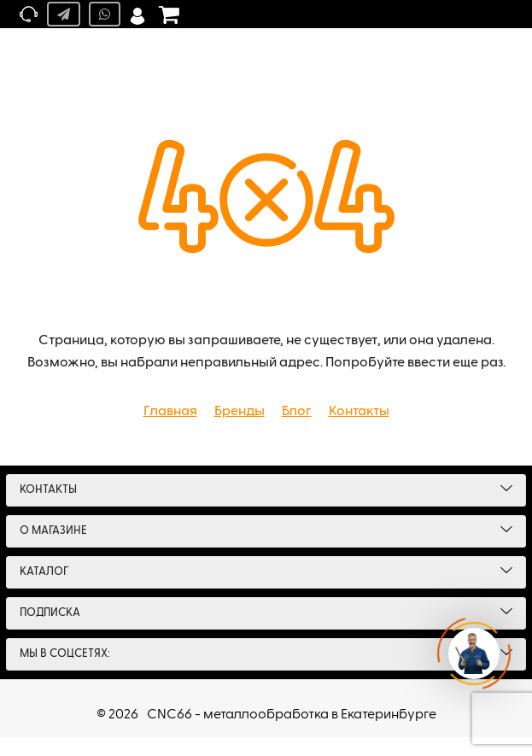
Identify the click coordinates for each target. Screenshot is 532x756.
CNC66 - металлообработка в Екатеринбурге (292, 715)
